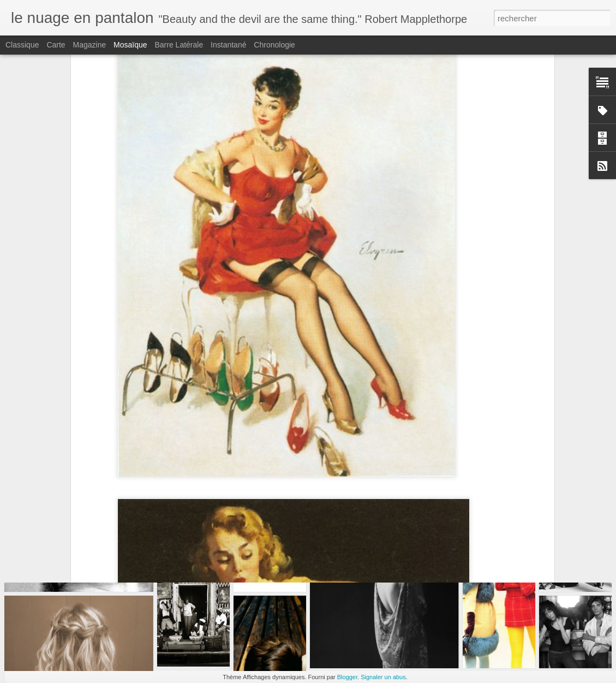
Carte (56, 45)
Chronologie (274, 45)
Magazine (90, 45)
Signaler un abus (383, 677)
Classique (22, 45)
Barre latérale (179, 45)
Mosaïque (130, 45)
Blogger (347, 677)
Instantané (228, 45)
